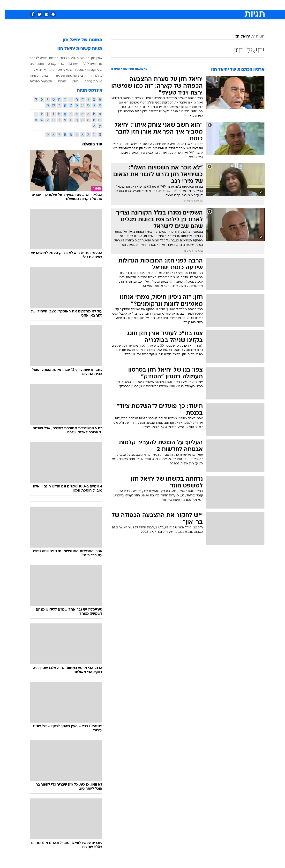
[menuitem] (217, 5)
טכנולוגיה (105, 4)
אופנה (89, 4)
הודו (71, 81)
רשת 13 (69, 64)
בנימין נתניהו (34, 75)
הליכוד (60, 58)
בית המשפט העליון (65, 75)
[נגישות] (7, 4)
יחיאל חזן (238, 37)
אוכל (151, 4)
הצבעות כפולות (36, 81)
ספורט (205, 4)
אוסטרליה (32, 64)
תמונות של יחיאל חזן (78, 40)
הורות (58, 81)
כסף (163, 4)
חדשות (220, 4)
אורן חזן (92, 58)
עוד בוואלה (88, 144)
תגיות (255, 37)
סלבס (176, 4)
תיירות (122, 4)
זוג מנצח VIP (88, 64)
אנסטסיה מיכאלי (70, 70)
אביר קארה (52, 64)
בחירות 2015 (76, 58)
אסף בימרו (50, 70)
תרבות (190, 4)
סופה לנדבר (34, 58)
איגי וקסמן (90, 70)
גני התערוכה (89, 81)
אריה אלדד (33, 70)
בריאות (137, 4)
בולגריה (92, 75)
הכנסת (49, 58)
